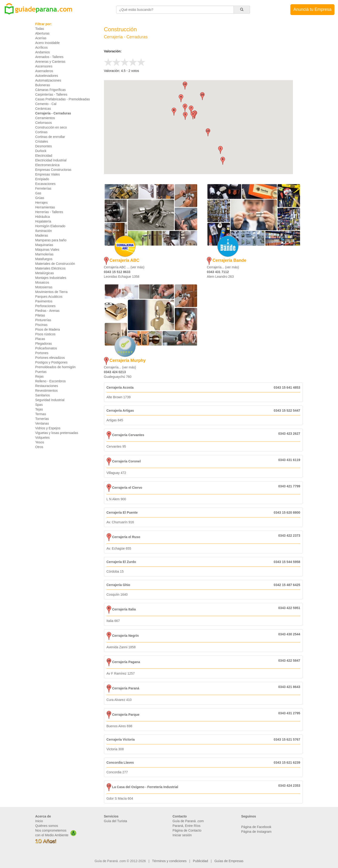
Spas (39, 405)
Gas (38, 193)
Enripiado (42, 179)
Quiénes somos (47, 826)
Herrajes (41, 203)
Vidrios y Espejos (48, 428)
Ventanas (42, 423)
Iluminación (44, 231)
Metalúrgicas (44, 273)
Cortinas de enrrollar (50, 137)
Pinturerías (43, 320)
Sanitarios (42, 395)
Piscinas (41, 325)
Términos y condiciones (169, 861)
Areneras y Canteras (50, 62)
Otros (39, 447)
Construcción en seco (51, 127)
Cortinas (41, 132)
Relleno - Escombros (50, 381)
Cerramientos (45, 118)
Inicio (39, 821)
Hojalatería (43, 221)
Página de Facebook (256, 827)
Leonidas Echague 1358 (122, 277)
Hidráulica (42, 217)
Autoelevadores (47, 76)
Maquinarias (44, 245)
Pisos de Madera (48, 329)
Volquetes (42, 438)
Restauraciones (47, 386)
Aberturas (42, 33)
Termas (41, 414)
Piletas (40, 315)
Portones (42, 353)
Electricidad (44, 156)
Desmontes (44, 146)
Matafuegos (44, 259)
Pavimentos (44, 301)
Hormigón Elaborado (50, 226)
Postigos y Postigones (51, 362)
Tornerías (42, 419)
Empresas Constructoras (53, 170)
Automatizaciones (48, 80)
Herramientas (45, 207)
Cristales (42, 141)
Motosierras (44, 287)
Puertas (41, 372)
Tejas (39, 409)
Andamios (42, 52)
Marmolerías (44, 254)
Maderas (42, 235)
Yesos (40, 442)
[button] (220, 150)
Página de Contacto (187, 830)
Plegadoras (44, 344)
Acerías (41, 38)
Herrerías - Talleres (49, 212)
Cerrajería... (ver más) (223, 267)
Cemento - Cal (46, 104)
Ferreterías (43, 188)
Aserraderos (44, 71)
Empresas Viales (48, 174)
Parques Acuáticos (49, 297)
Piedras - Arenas (47, 311)
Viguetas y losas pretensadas (57, 433)
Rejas (39, 376)
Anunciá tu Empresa (312, 9)
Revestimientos (46, 391)
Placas (40, 339)
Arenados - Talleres (49, 57)
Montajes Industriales (51, 278)
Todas (40, 29)
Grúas (40, 198)
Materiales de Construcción (55, 264)
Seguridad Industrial (50, 400)
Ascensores (44, 66)
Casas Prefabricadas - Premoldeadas (63, 99)
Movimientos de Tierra (51, 292)
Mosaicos (42, 282)
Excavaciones (45, 184)
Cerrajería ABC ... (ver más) (124, 267)
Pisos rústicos (45, 334)
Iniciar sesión (182, 835)
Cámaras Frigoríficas (50, 90)
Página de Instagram (256, 832)
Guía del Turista (116, 821)
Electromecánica (47, 165)
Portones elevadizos (50, 358)
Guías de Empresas (229, 861)
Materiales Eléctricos (50, 268)
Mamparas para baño (51, 240)
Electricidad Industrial (51, 160)
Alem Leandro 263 (220, 277)
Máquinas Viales (47, 250)
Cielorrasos (44, 123)
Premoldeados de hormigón (55, 367)
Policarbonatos (46, 348)
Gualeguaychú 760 (118, 377)
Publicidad (201, 861)
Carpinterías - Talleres (51, 94)
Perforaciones (45, 306)
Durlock (41, 151)
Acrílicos (41, 47)
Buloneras (43, 85)
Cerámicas (43, 109)
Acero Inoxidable (47, 43)
